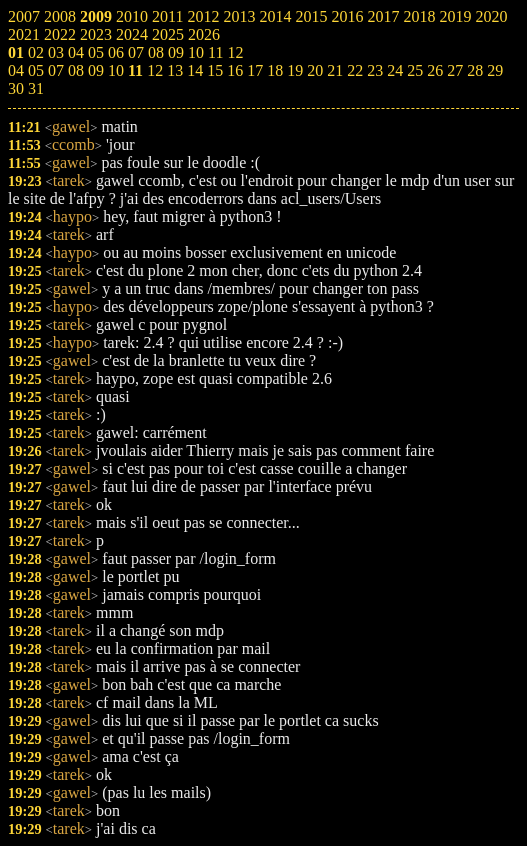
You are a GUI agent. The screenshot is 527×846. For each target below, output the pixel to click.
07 (56, 70)
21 (335, 70)
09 (96, 70)
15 (215, 70)
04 (16, 70)
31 (36, 88)
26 (435, 70)
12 (155, 70)
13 (175, 70)
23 (375, 70)
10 (116, 70)
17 (255, 70)
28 (475, 70)
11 (135, 70)
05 (36, 70)
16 (235, 70)
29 (495, 70)
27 (455, 70)
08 (76, 70)
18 (275, 70)
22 (355, 70)
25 (415, 70)
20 (315, 70)
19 (295, 70)
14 (195, 70)
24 (395, 70)
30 (16, 88)
